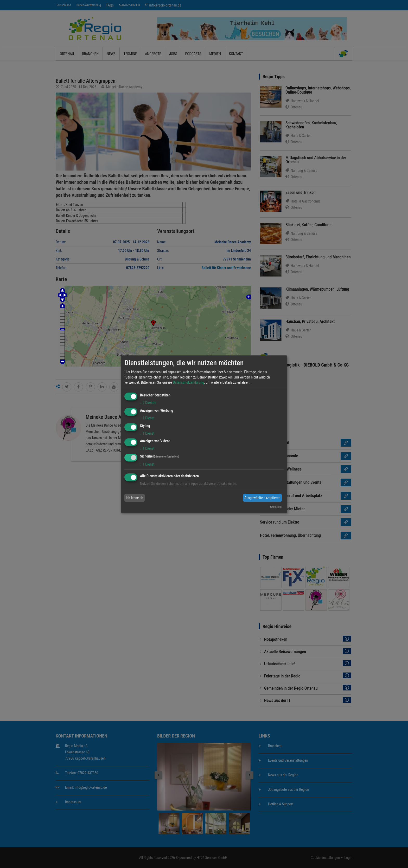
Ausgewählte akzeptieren (262, 498)
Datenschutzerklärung (189, 382)
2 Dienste (148, 403)
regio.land (276, 507)
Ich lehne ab (135, 498)
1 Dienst (147, 418)
